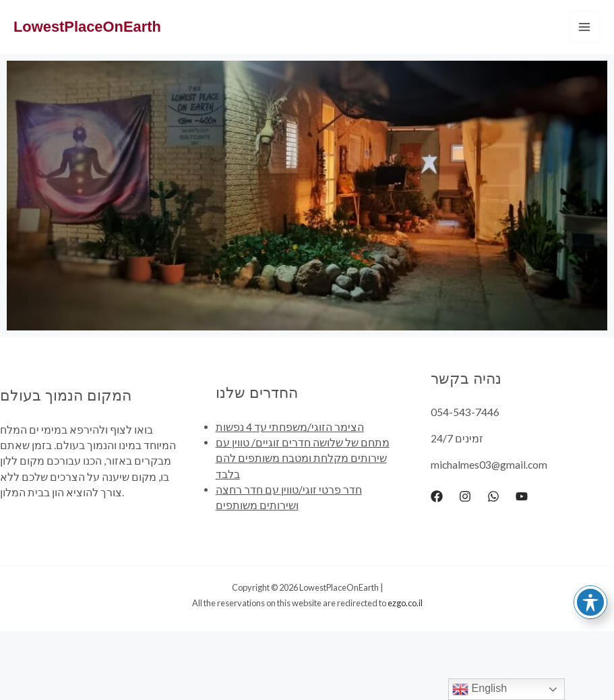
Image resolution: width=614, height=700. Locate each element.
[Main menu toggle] (585, 27)
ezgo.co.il (405, 603)
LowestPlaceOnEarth (87, 27)
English (480, 689)
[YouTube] (522, 496)
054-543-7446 (465, 412)
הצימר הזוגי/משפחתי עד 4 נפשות (290, 427)
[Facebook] (437, 496)
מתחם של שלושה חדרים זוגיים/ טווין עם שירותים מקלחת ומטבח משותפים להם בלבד (303, 458)
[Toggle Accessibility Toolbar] (590, 602)
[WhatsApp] (493, 496)
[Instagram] (465, 496)
